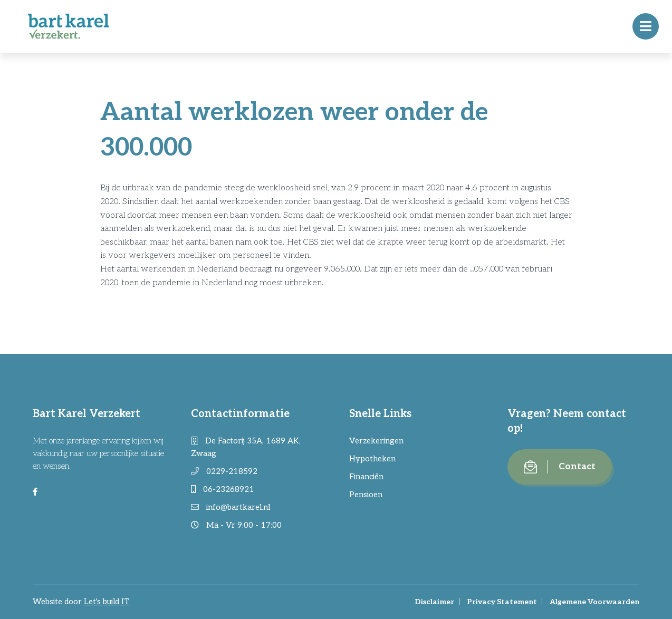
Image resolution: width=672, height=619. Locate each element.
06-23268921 (223, 489)
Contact (560, 467)
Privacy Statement (502, 602)
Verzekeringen (376, 441)
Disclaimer (434, 602)
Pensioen (366, 495)
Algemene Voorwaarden (594, 602)
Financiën (366, 477)
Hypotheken (372, 459)
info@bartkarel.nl (231, 507)
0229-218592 (224, 471)
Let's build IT (107, 602)
